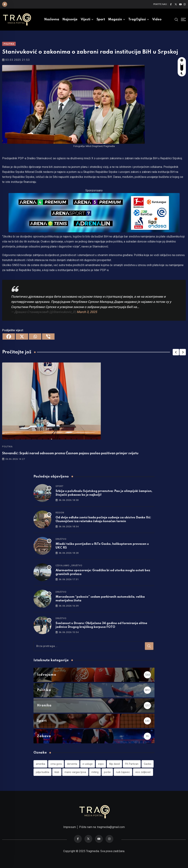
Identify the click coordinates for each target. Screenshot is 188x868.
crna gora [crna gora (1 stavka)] (56, 764)
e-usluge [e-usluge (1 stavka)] (88, 764)
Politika (7, 447)
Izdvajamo (63, 566)
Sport (101, 19)
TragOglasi (137, 19)
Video (157, 19)
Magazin (115, 19)
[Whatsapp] (35, 337)
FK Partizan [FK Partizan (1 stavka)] (132, 764)
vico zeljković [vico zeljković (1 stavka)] (143, 772)
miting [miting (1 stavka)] (95, 772)
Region (60, 513)
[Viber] (48, 337)
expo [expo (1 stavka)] (101, 764)
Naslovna (52, 19)
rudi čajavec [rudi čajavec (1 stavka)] (123, 772)
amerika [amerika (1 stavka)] (40, 764)
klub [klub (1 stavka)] (57, 772)
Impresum (70, 827)
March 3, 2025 (87, 312)
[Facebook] (9, 337)
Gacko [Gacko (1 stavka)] (148, 764)
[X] (22, 337)
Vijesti (86, 19)
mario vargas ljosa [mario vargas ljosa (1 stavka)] (75, 772)
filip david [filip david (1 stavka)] (114, 764)
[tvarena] (94, 212)
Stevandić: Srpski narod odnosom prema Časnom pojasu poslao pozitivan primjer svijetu (70, 453)
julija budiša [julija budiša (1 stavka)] (43, 772)
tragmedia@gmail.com (111, 827)
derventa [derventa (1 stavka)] (72, 764)
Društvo (61, 539)
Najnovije (70, 19)
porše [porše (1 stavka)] (107, 772)
